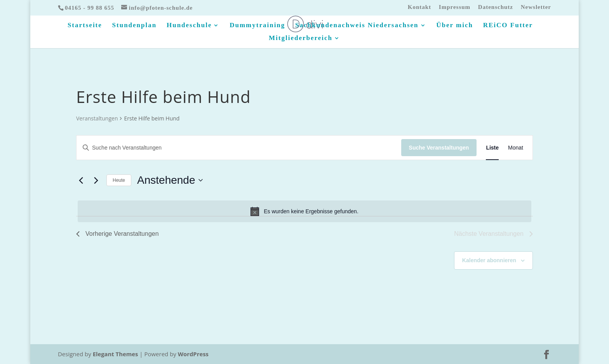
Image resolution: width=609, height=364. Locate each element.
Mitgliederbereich (301, 38)
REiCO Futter (508, 26)
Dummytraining (257, 26)
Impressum (455, 7)
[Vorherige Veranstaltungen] (81, 180)
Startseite (85, 26)
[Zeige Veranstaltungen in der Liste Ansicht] (492, 148)
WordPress (194, 354)
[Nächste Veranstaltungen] (96, 180)
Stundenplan (135, 26)
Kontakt (419, 7)
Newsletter (536, 7)
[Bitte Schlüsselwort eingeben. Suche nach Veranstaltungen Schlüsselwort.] (239, 148)
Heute (119, 180)
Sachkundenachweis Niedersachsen (357, 26)
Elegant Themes (116, 354)
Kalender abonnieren (489, 260)
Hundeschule (189, 26)
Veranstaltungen (97, 118)
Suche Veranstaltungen (439, 148)
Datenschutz (496, 7)
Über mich (455, 26)
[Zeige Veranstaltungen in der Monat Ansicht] (516, 148)
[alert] (304, 211)
